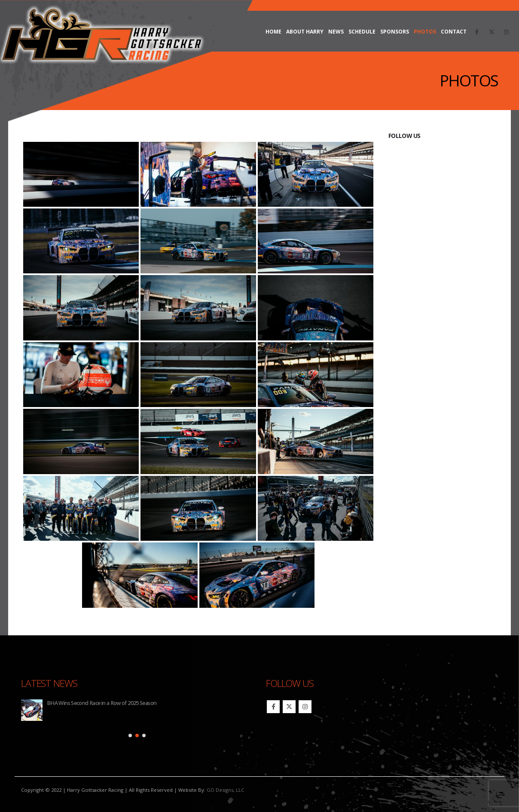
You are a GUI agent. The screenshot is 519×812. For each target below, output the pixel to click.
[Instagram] (506, 32)
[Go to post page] (32, 710)
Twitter (289, 707)
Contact (454, 32)
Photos (425, 32)
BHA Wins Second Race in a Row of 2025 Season (102, 703)
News (336, 32)
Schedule (362, 32)
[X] (492, 32)
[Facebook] (477, 32)
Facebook (273, 707)
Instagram (305, 707)
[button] (130, 735)
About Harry (305, 32)
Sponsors (395, 32)
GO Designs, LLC (225, 790)
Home (273, 32)
